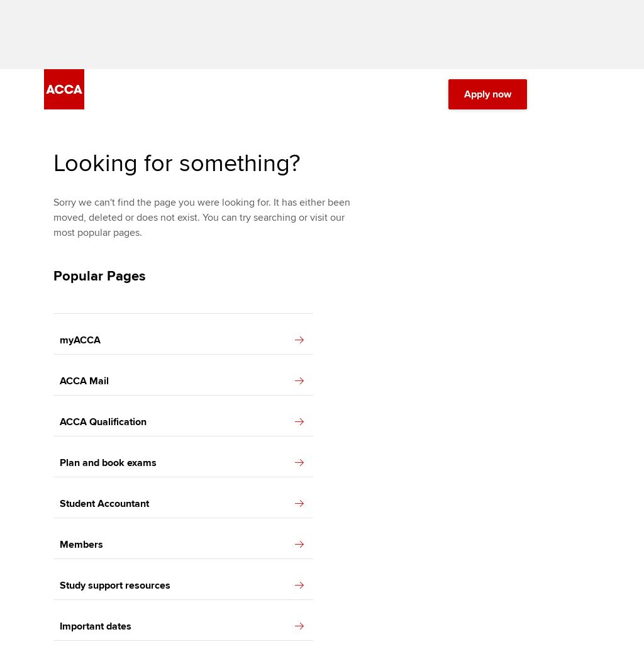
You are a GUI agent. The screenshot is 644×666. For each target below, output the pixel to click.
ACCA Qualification (182, 422)
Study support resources (182, 586)
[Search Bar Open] (557, 94)
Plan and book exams (182, 463)
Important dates (182, 626)
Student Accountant (182, 504)
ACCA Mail (182, 381)
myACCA (182, 340)
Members (182, 545)
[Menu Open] (592, 94)
